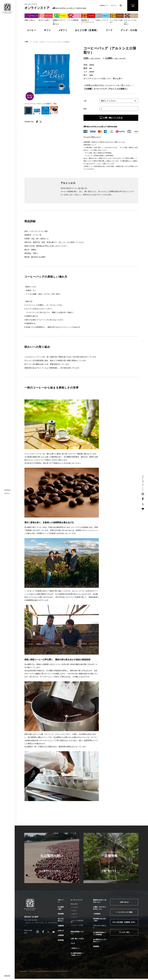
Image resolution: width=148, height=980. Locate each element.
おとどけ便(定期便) (77, 922)
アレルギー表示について (92, 138)
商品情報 (61, 915)
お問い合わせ (124, 903)
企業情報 (61, 937)
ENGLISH (7, 976)
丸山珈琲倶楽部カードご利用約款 (100, 935)
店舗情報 (61, 927)
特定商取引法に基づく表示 (100, 921)
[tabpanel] (52, 74)
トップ (35, 42)
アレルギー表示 (124, 933)
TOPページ (61, 902)
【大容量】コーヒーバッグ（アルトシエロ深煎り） (106, 89)
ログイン (114, 6)
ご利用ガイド (103, 6)
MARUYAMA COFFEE (7, 9)
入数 (85, 101)
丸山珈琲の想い (61, 909)
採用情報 (61, 941)
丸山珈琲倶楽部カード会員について (77, 955)
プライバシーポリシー (100, 928)
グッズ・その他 (129, 30)
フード (109, 30)
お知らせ (61, 932)
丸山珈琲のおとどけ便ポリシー (100, 942)
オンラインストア (77, 901)
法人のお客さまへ (61, 921)
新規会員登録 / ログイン (77, 934)
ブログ (73, 945)
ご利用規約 (97, 915)
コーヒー (32, 30)
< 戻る (26, 42)
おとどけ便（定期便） (87, 30)
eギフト (63, 30)
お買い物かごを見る (77, 940)
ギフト (47, 30)
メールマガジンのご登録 (124, 913)
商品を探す (74, 905)
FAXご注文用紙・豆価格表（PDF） (124, 923)
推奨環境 (96, 948)
